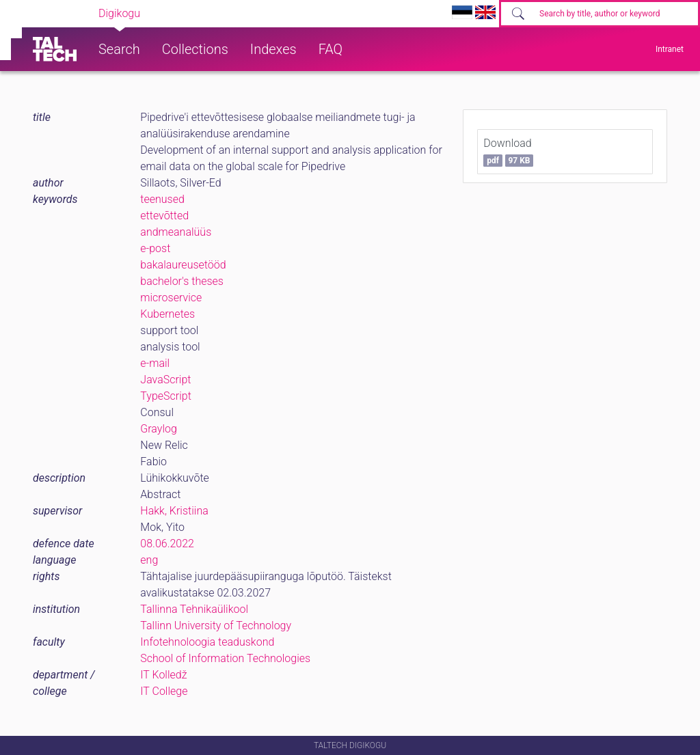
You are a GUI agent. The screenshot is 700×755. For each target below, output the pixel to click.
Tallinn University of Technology (216, 626)
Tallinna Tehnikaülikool (194, 609)
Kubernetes (167, 314)
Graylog (159, 429)
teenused (162, 199)
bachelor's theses (182, 281)
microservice (171, 298)
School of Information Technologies (225, 658)
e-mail (155, 363)
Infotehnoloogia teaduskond (207, 642)
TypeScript (165, 396)
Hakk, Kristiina (174, 511)
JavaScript (165, 380)
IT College (164, 691)
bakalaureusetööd (183, 265)
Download (508, 152)
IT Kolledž (163, 675)
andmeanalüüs (176, 232)
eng (149, 560)
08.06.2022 (167, 544)
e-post (155, 248)
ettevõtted (164, 216)
